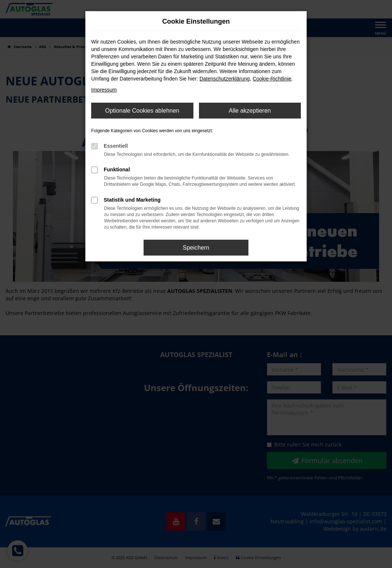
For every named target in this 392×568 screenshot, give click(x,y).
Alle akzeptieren (250, 111)
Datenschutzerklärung (224, 79)
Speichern (196, 248)
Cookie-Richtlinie (272, 79)
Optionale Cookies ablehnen (142, 111)
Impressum (104, 90)
